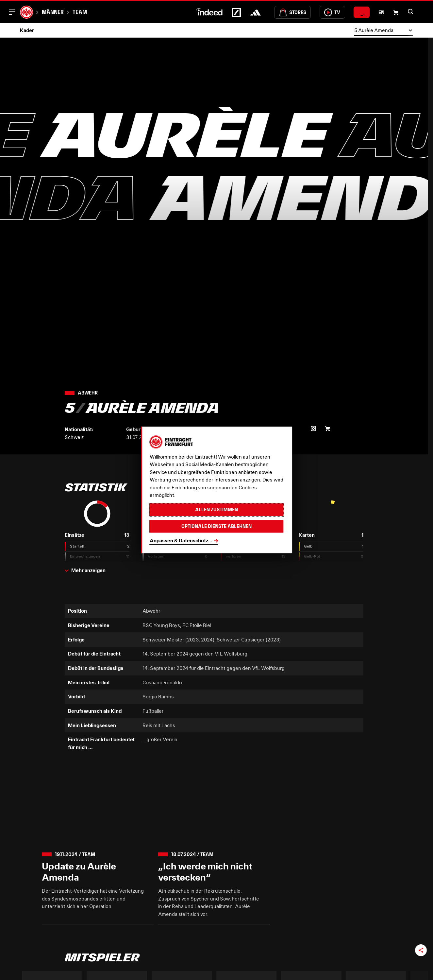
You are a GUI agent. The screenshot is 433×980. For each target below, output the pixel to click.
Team (80, 12)
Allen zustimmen (217, 509)
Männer (53, 12)
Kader (27, 30)
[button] (410, 11)
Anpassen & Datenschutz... (181, 540)
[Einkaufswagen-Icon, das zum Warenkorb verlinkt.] (396, 12)
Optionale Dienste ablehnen (217, 526)
